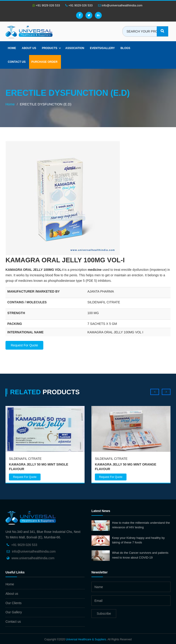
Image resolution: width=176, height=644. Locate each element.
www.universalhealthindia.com (33, 558)
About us (29, 48)
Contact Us (17, 62)
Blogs (125, 48)
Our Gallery (14, 612)
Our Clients (14, 603)
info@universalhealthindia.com (120, 5)
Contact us (13, 622)
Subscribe (104, 614)
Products (50, 48)
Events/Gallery (102, 48)
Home (12, 48)
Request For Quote (24, 345)
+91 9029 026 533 (46, 5)
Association (75, 48)
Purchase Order (44, 62)
